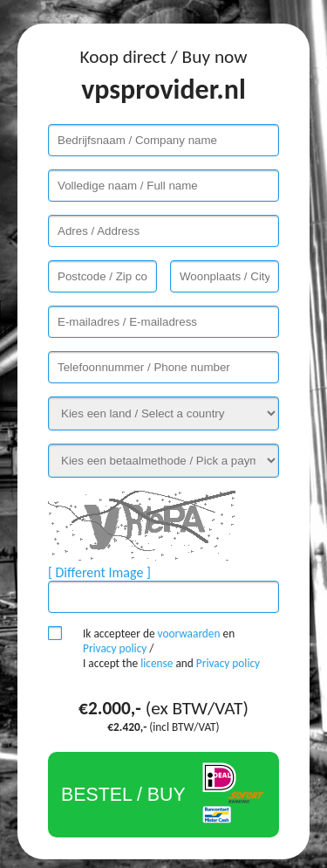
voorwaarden (189, 634)
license (157, 663)
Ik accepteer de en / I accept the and (171, 648)
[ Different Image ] (99, 572)
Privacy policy (115, 648)
